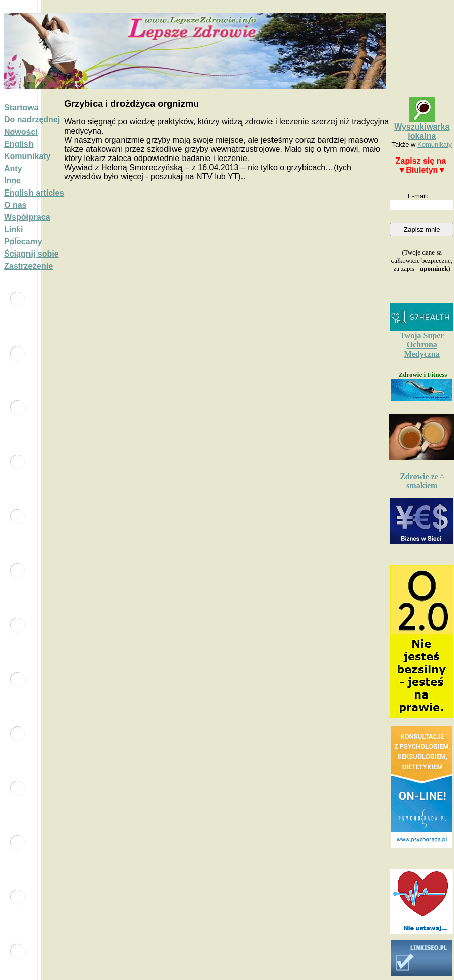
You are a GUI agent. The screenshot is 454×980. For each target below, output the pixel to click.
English (19, 144)
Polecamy (23, 242)
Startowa (21, 107)
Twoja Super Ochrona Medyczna (422, 345)
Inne (12, 181)
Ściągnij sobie (32, 254)
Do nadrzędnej (32, 120)
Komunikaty (27, 156)
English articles (34, 193)
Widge (422, 787)
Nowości (21, 132)
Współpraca (27, 217)
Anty (13, 168)
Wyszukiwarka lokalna (422, 131)
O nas (15, 205)
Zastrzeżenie (28, 266)
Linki (13, 229)
